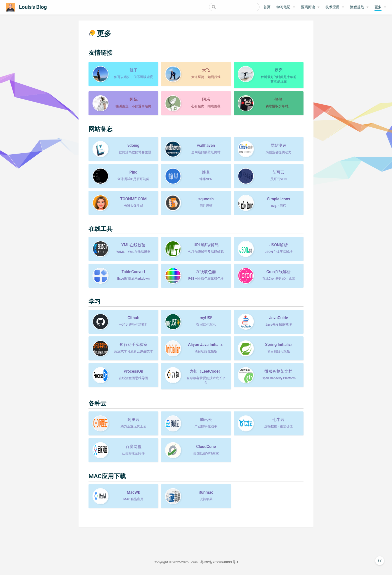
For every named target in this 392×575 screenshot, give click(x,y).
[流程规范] (359, 7)
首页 (267, 7)
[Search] (234, 7)
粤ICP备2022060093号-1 (219, 562)
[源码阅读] (310, 7)
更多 (378, 7)
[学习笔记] (286, 7)
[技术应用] (335, 7)
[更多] (380, 7)
